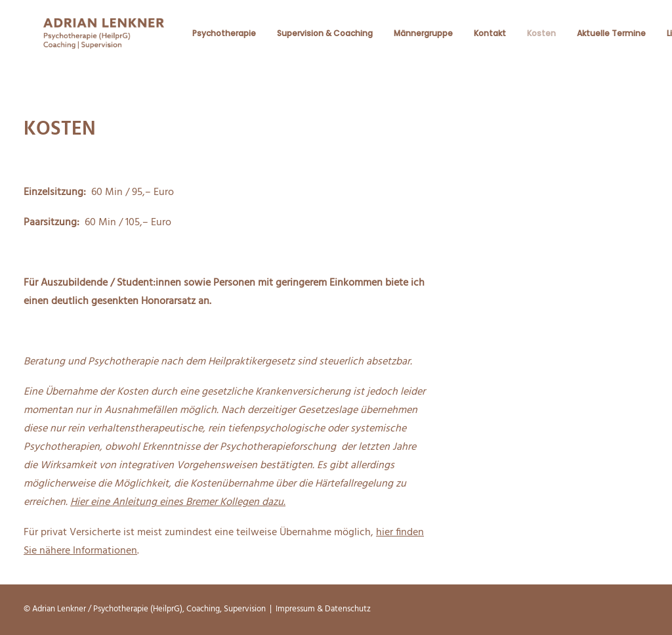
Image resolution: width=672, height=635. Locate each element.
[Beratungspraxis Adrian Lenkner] (103, 38)
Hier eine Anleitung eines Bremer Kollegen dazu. (178, 503)
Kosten (540, 38)
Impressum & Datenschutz (323, 609)
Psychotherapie (223, 38)
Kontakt (489, 38)
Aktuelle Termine (610, 38)
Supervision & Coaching (324, 38)
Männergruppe (422, 38)
